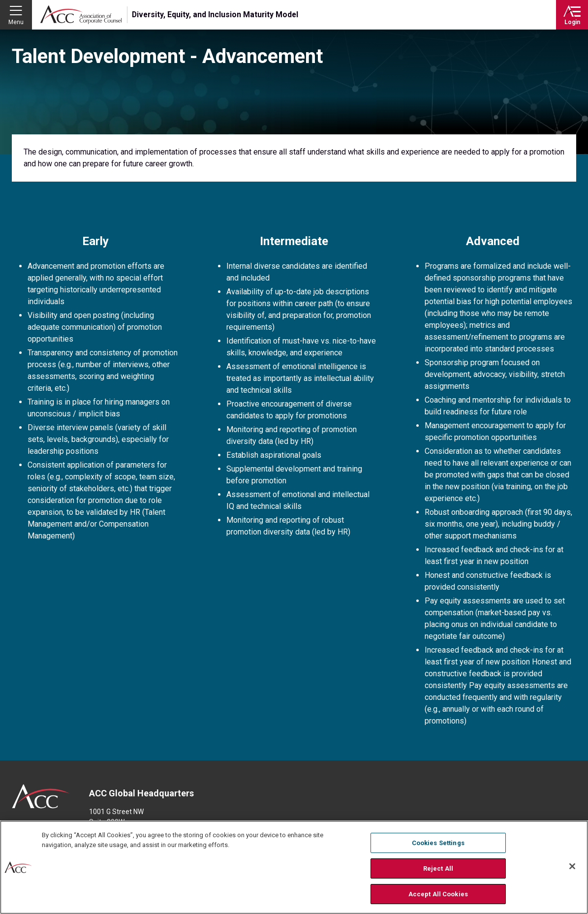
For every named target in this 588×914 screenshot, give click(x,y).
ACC (41, 796)
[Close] (572, 867)
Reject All (438, 869)
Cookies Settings (438, 844)
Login (572, 22)
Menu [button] (16, 22)
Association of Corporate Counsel (81, 15)
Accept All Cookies (438, 895)
